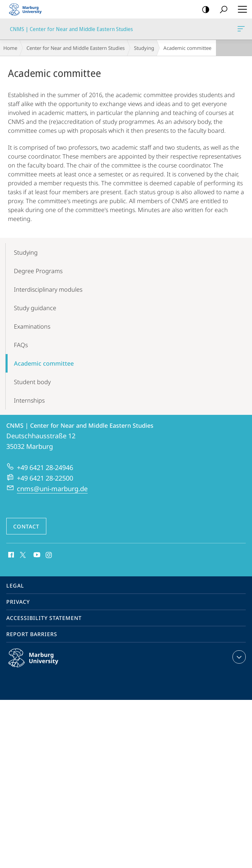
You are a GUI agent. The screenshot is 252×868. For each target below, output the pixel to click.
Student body (32, 382)
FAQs (21, 345)
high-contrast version (204, 10)
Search (221, 10)
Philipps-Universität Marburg (40, 663)
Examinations (32, 326)
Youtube (36, 555)
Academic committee (44, 363)
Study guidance (35, 308)
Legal (15, 586)
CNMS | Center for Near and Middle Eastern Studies (240, 30)
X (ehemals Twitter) (22, 554)
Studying (144, 48)
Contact (26, 526)
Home (10, 48)
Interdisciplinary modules (48, 289)
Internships (29, 400)
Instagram (49, 555)
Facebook (10, 555)
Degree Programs (38, 271)
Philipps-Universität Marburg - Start (28, 9)
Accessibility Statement (44, 618)
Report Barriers (32, 634)
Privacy (18, 602)
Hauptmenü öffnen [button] (240, 9)
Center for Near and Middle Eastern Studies (76, 48)
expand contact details (238, 657)
